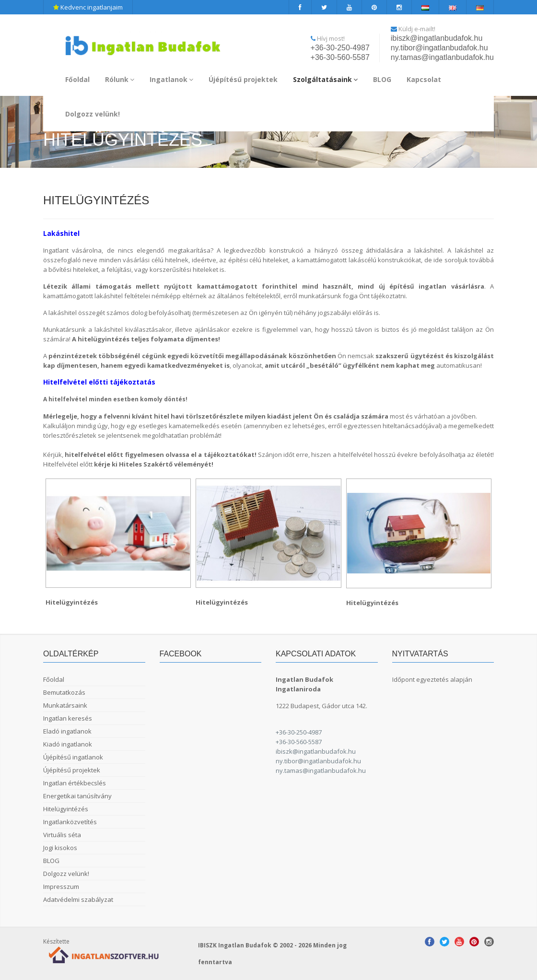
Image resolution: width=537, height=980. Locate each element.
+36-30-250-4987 (340, 48)
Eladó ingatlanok (67, 731)
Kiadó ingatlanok (68, 744)
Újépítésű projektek (243, 79)
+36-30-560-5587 (340, 57)
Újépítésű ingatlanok (73, 757)
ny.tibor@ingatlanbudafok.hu (439, 48)
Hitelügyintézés (66, 809)
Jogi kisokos (60, 848)
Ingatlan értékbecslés (75, 783)
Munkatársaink (65, 705)
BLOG (382, 79)
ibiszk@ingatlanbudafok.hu (437, 38)
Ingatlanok (171, 79)
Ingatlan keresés (68, 718)
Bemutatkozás (64, 692)
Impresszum (61, 887)
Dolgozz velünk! (93, 114)
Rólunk (120, 79)
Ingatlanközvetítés (70, 822)
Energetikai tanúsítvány (77, 796)
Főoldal (77, 79)
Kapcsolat (424, 79)
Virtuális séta (62, 835)
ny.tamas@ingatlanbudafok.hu (442, 57)
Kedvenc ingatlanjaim (88, 7)
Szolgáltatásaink (325, 79)
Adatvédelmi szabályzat (78, 899)
